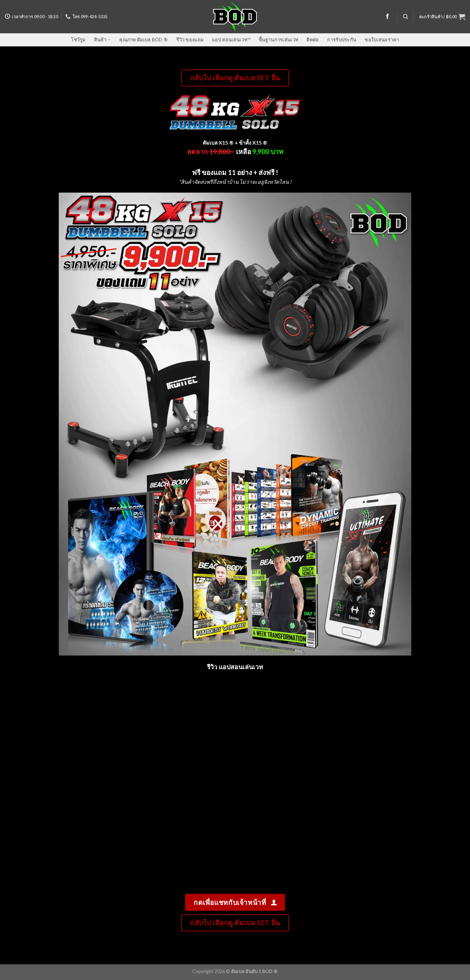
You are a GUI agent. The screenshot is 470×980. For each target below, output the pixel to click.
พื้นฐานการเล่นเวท (278, 40)
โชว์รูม (78, 40)
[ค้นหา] (406, 17)
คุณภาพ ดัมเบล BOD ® (143, 40)
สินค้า (102, 40)
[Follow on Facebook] (387, 17)
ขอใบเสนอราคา (382, 40)
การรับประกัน (342, 40)
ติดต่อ (313, 40)
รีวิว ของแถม (190, 40)
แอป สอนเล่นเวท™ (231, 40)
